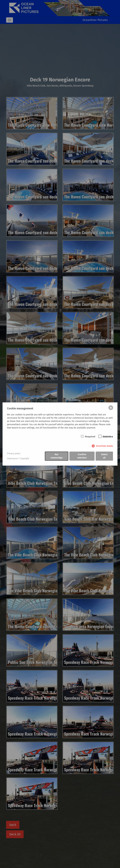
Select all (104, 456)
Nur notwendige (57, 456)
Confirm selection (82, 456)
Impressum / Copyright (18, 458)
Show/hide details (104, 446)
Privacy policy (14, 453)
